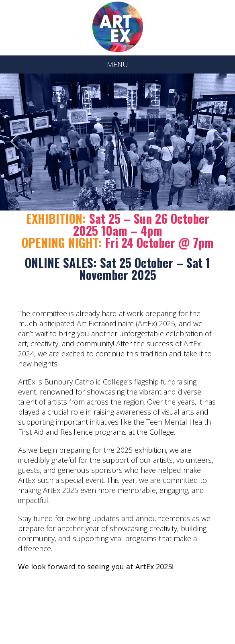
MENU (117, 64)
